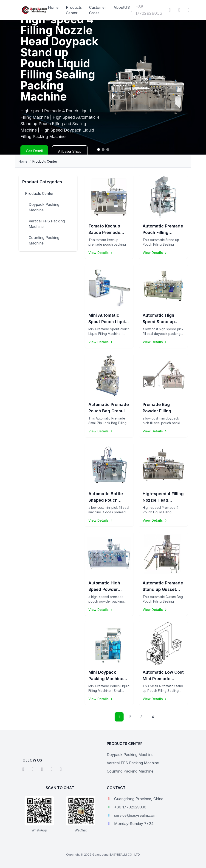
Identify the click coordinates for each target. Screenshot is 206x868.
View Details (101, 253)
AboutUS (122, 7)
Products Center (39, 193)
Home (53, 7)
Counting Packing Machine (44, 240)
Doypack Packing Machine (44, 207)
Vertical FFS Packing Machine (47, 224)
